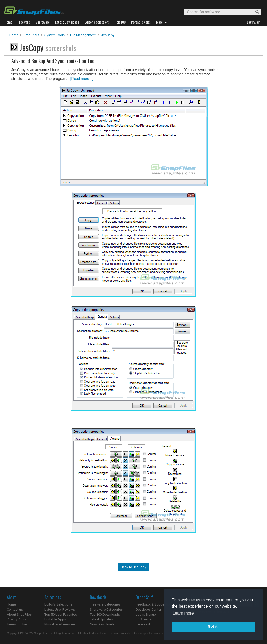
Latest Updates (101, 619)
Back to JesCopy (133, 567)
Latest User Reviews (60, 610)
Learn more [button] (183, 613)
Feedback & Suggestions (155, 604)
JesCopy (108, 35)
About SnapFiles (19, 614)
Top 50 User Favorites (61, 614)
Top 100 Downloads (105, 614)
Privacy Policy (17, 619)
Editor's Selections (58, 604)
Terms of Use (17, 624)
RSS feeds (143, 619)
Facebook (143, 624)
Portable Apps (55, 619)
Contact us (15, 610)
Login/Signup (146, 614)
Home (14, 35)
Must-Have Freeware (60, 624)
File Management (83, 35)
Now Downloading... (105, 624)
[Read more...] (82, 79)
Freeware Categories (105, 604)
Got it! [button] (213, 626)
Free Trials (31, 35)
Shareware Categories (106, 610)
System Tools (55, 35)
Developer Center (148, 610)
